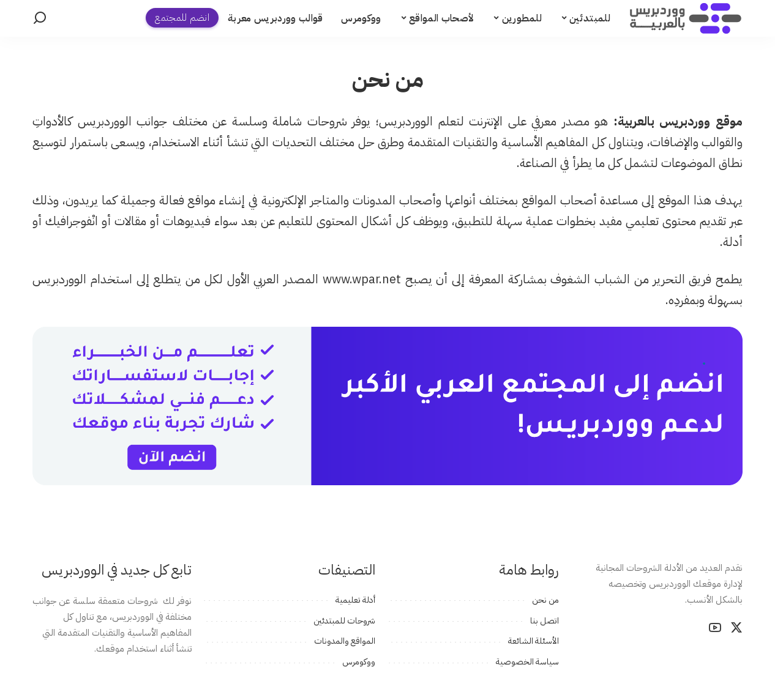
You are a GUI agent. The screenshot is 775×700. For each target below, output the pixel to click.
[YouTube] (715, 628)
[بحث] (40, 18)
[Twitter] (736, 628)
